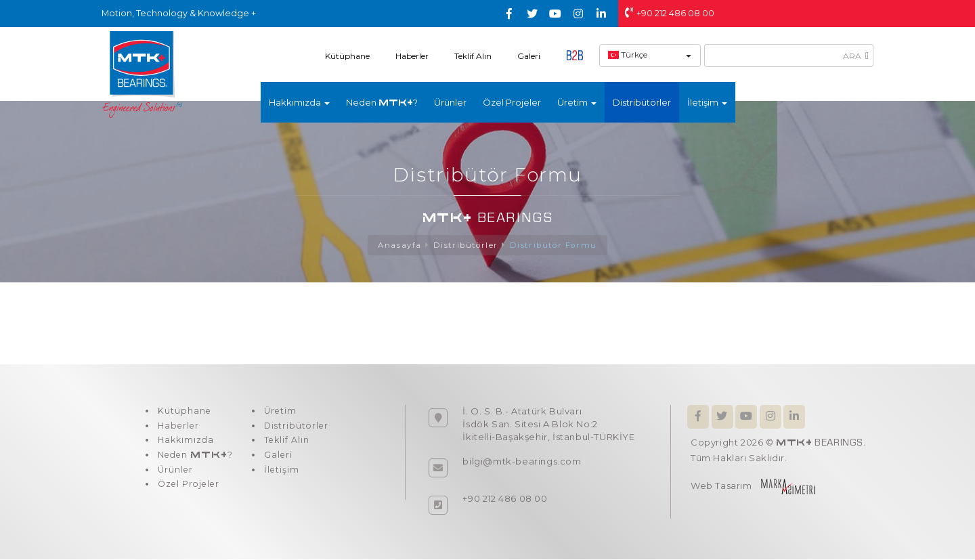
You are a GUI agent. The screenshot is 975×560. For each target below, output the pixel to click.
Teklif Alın (473, 56)
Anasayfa (397, 245)
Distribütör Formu (555, 245)
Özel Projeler (512, 102)
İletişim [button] (707, 102)
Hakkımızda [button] (299, 102)
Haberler (412, 56)
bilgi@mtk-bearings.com (522, 462)
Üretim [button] (577, 102)
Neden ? (382, 102)
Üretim (279, 412)
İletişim (280, 477)
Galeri (529, 56)
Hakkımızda (185, 445)
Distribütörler (642, 102)
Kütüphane (347, 56)
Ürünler (450, 102)
